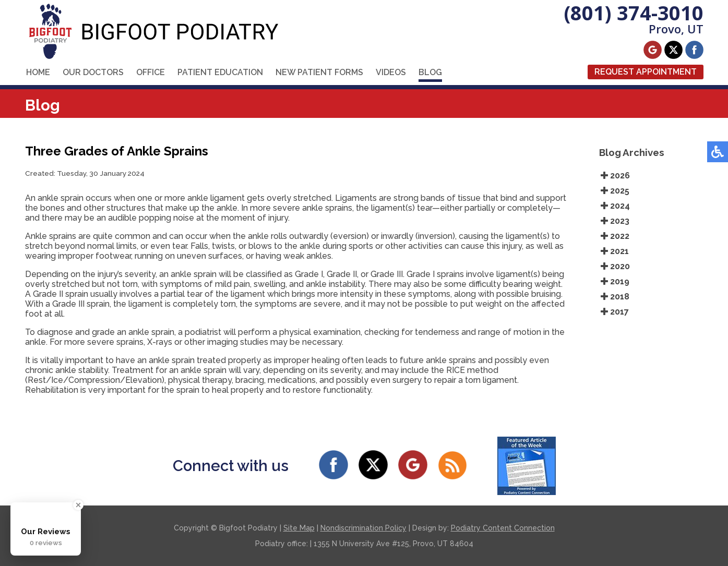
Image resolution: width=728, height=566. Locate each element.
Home (38, 72)
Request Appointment (646, 72)
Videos (391, 72)
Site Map (299, 528)
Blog (430, 72)
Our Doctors (93, 72)
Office (151, 72)
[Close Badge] (78, 505)
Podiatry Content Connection (503, 528)
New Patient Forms (319, 72)
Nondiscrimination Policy (363, 528)
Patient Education (220, 72)
